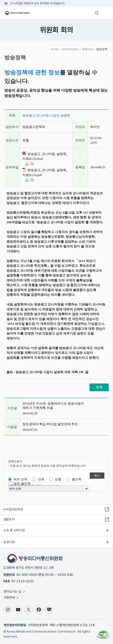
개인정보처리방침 (15, 625)
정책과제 (87, 49)
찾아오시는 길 (15, 592)
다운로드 (29, 164)
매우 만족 (20, 479)
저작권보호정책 (38, 625)
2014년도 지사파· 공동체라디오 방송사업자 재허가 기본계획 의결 (53, 406)
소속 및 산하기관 (14, 530)
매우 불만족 (22, 484)
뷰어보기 (34, 164)
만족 (41, 479)
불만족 (77, 479)
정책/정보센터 (70, 49)
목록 (99, 387)
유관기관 (9, 542)
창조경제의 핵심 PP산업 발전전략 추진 (50, 424)
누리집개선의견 (13, 509)
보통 (58, 479)
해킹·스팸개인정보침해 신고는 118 (72, 625)
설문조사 (9, 519)
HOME (55, 49)
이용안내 (11, 598)
